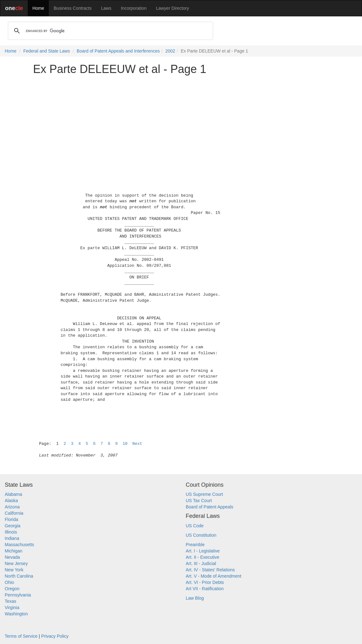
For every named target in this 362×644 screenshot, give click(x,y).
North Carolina (19, 576)
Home (38, 8)
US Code (195, 526)
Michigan (14, 551)
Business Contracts (73, 8)
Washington (16, 614)
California (14, 513)
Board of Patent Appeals (209, 507)
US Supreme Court (204, 494)
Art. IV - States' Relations (210, 570)
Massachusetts (19, 545)
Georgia (13, 526)
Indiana (12, 538)
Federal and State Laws (47, 51)
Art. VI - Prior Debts (205, 582)
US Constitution (201, 535)
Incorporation (134, 8)
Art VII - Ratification (205, 589)
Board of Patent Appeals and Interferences (118, 51)
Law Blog (195, 598)
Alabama (13, 494)
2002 (170, 51)
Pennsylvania (18, 595)
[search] (110, 31)
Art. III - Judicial (201, 563)
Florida (11, 519)
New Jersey (16, 563)
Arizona (12, 507)
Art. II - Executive (203, 557)
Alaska (11, 501)
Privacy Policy (55, 636)
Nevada (12, 557)
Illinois (11, 532)
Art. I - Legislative (203, 551)
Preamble (195, 545)
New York (14, 570)
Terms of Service (21, 636)
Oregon (12, 589)
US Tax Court (199, 501)
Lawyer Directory (172, 8)
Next (137, 444)
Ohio (9, 582)
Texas (11, 601)
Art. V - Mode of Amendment (214, 576)
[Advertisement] (181, 124)
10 (125, 444)
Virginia (12, 608)
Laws (106, 8)
